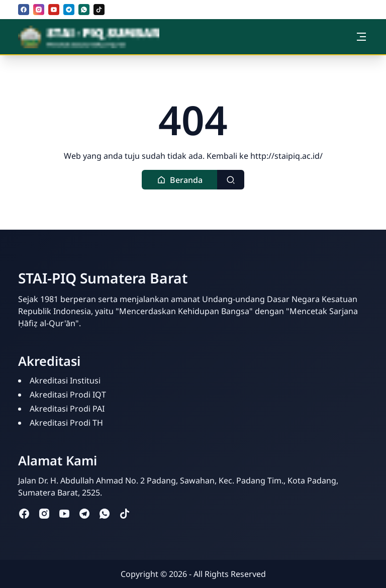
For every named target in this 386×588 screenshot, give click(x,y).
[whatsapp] (84, 10)
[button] (180, 180)
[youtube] (54, 10)
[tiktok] (99, 10)
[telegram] (69, 10)
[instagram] (39, 10)
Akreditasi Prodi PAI (67, 409)
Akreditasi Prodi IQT (68, 395)
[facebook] (24, 10)
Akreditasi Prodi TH (66, 423)
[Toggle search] (231, 180)
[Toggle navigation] (361, 37)
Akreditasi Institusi (65, 380)
